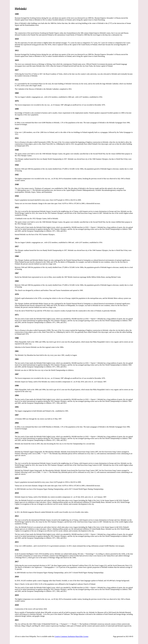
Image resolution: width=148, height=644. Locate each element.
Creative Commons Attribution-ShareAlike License (71, 636)
